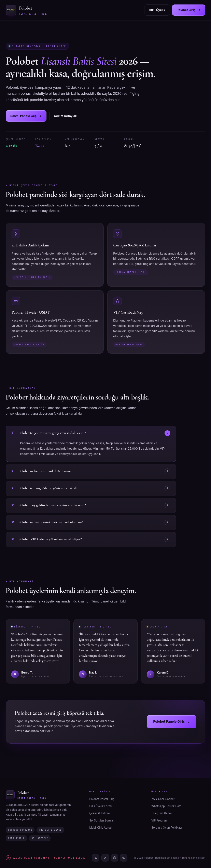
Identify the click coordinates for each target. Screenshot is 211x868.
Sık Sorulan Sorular (102, 820)
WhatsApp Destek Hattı (166, 806)
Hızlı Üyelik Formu (101, 806)
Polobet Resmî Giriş (102, 799)
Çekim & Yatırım (99, 813)
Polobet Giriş (189, 10)
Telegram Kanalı (162, 813)
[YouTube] (124, 858)
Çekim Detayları (66, 116)
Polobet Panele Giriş (172, 722)
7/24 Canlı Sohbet (163, 799)
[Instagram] (114, 858)
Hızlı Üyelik (157, 10)
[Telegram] (96, 858)
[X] (105, 858)
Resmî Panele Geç (26, 116)
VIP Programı (160, 820)
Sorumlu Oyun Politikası (167, 828)
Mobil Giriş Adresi (101, 828)
